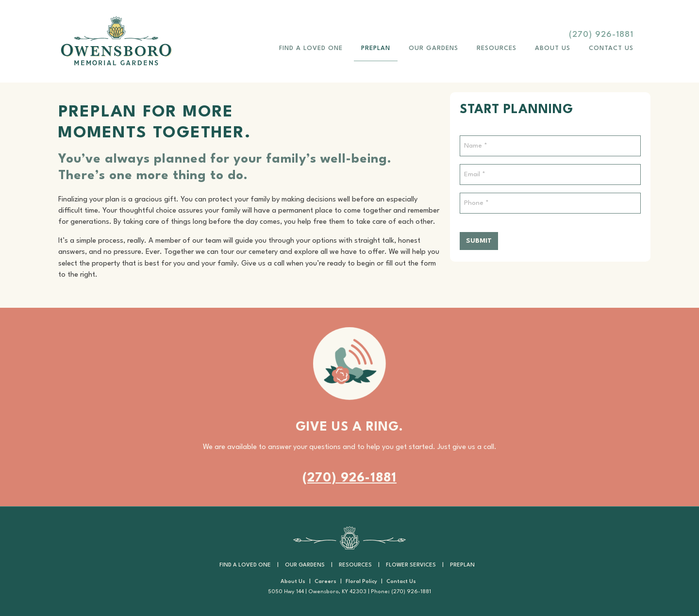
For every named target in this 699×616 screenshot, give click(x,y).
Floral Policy (361, 582)
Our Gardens (433, 48)
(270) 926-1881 (601, 35)
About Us (553, 48)
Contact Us (611, 48)
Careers (325, 582)
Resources (497, 48)
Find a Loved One (311, 48)
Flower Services (411, 565)
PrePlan (376, 48)
